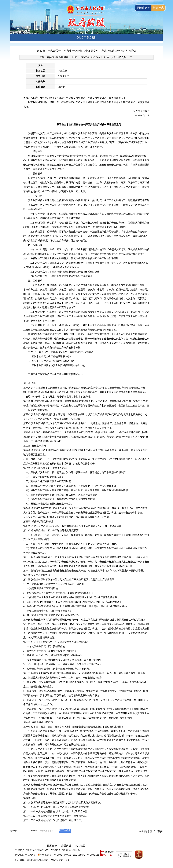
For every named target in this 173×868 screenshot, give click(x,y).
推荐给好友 (65, 830)
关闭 (158, 831)
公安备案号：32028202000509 (54, 855)
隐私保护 (52, 846)
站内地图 (80, 846)
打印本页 (146, 831)
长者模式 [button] (158, 8)
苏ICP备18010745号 (25, 855)
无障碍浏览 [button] (143, 8)
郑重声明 (66, 846)
